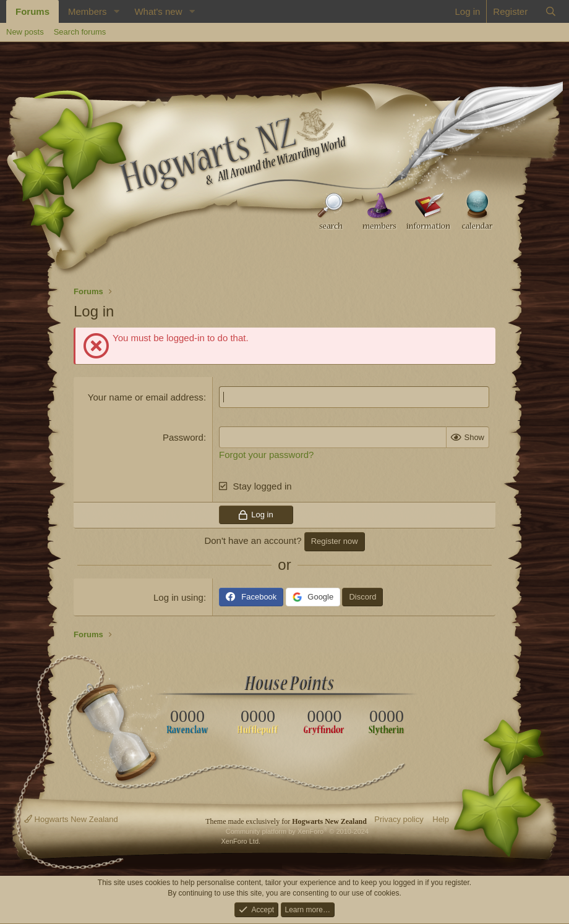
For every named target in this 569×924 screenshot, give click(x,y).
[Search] (551, 11)
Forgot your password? (266, 455)
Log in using (178, 597)
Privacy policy (399, 819)
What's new (158, 11)
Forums (32, 11)
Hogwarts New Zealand (71, 819)
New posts (25, 32)
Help (441, 819)
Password (183, 437)
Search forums (80, 32)
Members (88, 11)
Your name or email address (146, 397)
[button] (116, 11)
